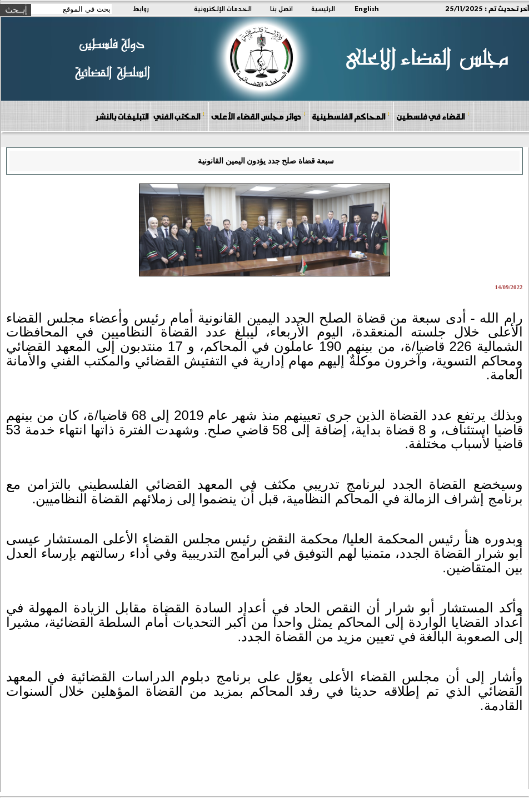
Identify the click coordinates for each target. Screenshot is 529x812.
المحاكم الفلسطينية (351, 116)
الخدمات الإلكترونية (223, 8)
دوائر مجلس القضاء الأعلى (258, 116)
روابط (141, 8)
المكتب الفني (179, 116)
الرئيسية (323, 8)
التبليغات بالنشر (122, 116)
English (367, 8)
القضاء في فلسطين (433, 116)
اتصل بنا (281, 8)
